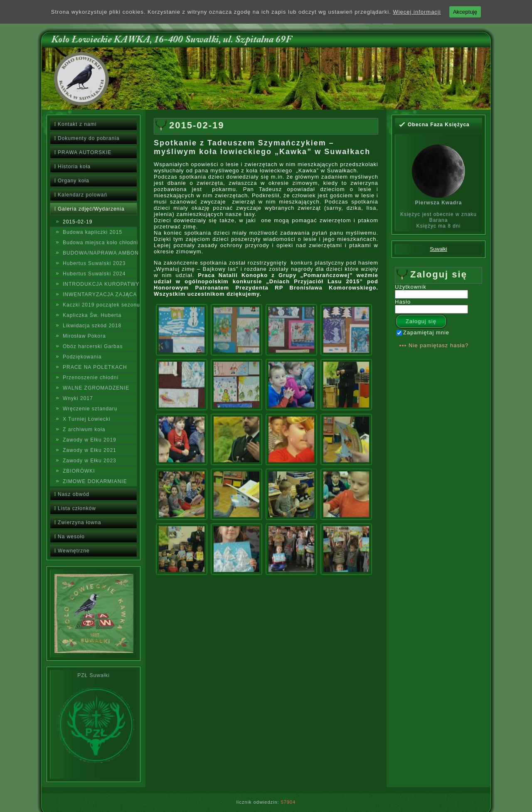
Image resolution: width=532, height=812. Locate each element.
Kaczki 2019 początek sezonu (100, 305)
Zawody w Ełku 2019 (90, 440)
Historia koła (74, 167)
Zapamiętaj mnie (423, 332)
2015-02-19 (78, 222)
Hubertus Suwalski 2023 (94, 263)
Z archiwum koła (84, 429)
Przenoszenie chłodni (91, 378)
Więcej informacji (417, 12)
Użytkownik (411, 287)
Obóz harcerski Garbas (93, 346)
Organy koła (74, 181)
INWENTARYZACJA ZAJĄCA (100, 294)
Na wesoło (71, 537)
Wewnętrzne (74, 551)
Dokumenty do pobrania (89, 138)
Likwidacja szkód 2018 (92, 326)
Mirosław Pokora (84, 336)
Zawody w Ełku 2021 (90, 450)
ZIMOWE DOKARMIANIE (95, 481)
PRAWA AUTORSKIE (85, 152)
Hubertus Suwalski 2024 (94, 274)
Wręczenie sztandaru (90, 409)
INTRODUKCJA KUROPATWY (100, 284)
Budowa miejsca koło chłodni (100, 243)
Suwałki (438, 249)
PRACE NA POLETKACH (95, 367)
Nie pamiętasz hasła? (438, 345)
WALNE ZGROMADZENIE (96, 388)
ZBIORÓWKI (79, 471)
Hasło (403, 302)
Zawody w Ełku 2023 (90, 461)
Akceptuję (465, 12)
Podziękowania (82, 357)
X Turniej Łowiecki (87, 419)
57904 (288, 802)
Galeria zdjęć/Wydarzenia (91, 209)
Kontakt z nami (77, 124)
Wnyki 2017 (78, 398)
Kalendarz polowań (83, 195)
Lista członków (77, 508)
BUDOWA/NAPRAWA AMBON (100, 253)
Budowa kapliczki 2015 (92, 232)
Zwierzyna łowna (79, 523)
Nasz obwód (74, 494)
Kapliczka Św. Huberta (92, 315)
